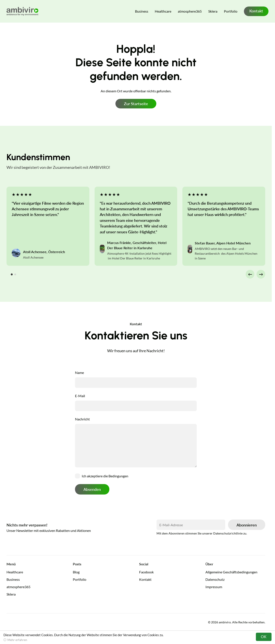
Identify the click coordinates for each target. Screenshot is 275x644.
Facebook (146, 572)
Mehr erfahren (17, 640)
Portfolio (231, 11)
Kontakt (256, 11)
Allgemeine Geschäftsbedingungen (231, 572)
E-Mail (80, 396)
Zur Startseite (136, 104)
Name (79, 373)
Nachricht (82, 419)
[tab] (12, 275)
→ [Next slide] (261, 274)
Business (142, 11)
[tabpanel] (48, 226)
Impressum (214, 587)
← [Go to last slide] (250, 274)
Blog (76, 572)
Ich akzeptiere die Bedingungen (105, 476)
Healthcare (163, 11)
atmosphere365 (190, 11)
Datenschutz (215, 579)
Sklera (213, 11)
